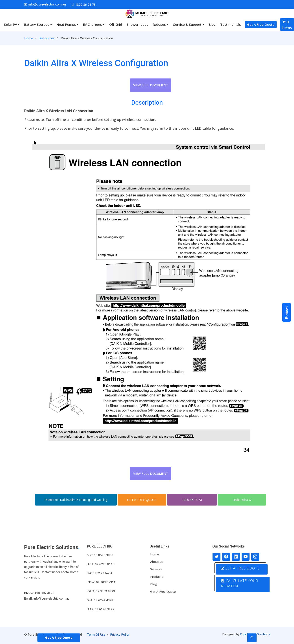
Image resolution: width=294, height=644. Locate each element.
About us (157, 562)
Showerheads (137, 24)
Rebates (159, 24)
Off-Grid (116, 24)
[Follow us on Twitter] (216, 557)
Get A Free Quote (261, 24)
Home (29, 38)
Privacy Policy (120, 634)
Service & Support (187, 24)
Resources (47, 38)
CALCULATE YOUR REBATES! (240, 583)
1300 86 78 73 (192, 500)
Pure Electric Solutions (255, 634)
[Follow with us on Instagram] (255, 557)
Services (156, 569)
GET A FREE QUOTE (142, 500)
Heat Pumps (66, 24)
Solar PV (10, 24)
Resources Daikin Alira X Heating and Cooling (76, 500)
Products (157, 577)
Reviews (287, 312)
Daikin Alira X (242, 500)
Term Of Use (96, 634)
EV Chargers (92, 24)
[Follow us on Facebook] (226, 557)
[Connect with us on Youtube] (246, 557)
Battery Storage (37, 24)
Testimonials (231, 24)
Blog (212, 24)
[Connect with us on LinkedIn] (236, 557)
